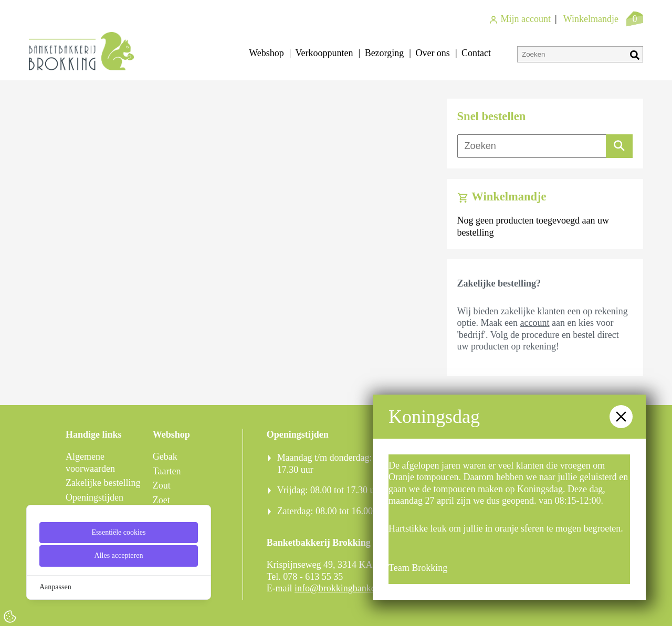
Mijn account (520, 19)
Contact (476, 53)
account (535, 323)
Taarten (167, 471)
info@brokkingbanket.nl (341, 588)
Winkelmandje (591, 19)
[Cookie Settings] (10, 617)
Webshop (266, 53)
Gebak (165, 457)
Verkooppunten (324, 53)
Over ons (433, 53)
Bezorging (385, 53)
